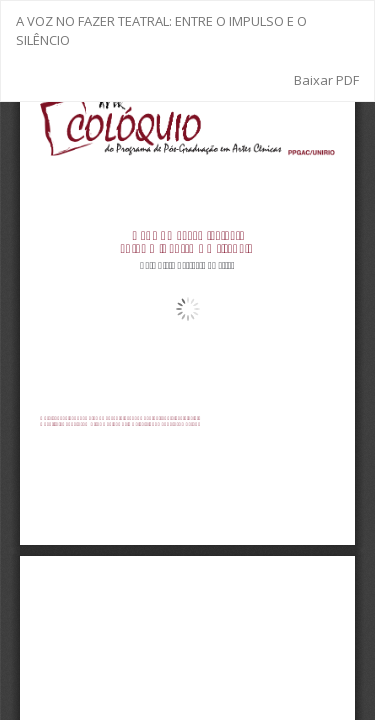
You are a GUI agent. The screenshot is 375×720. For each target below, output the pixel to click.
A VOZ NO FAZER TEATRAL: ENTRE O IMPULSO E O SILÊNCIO (161, 30)
